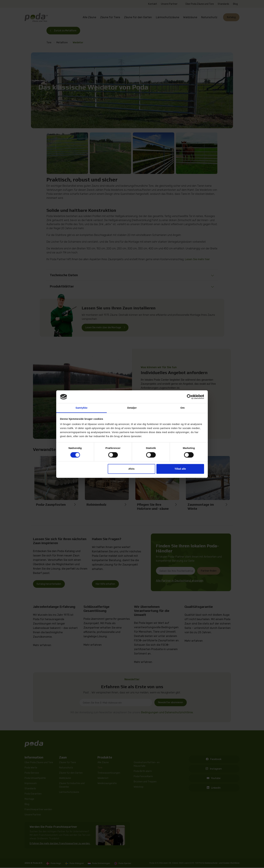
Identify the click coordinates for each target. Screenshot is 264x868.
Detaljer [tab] (132, 408)
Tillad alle (180, 469)
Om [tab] (182, 408)
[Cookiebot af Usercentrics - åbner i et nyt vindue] (189, 397)
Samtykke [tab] (82, 408)
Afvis (131, 469)
